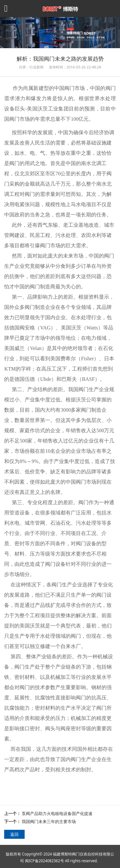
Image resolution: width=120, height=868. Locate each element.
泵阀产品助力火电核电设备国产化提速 (57, 813)
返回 (14, 834)
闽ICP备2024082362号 (44, 861)
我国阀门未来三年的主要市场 (49, 821)
